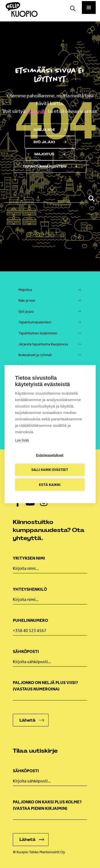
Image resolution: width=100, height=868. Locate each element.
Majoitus (50, 154)
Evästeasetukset (50, 455)
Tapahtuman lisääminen (38, 333)
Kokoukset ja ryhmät (35, 355)
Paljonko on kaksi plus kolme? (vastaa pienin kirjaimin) (47, 805)
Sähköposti (26, 651)
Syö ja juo (50, 142)
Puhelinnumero (30, 620)
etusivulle (37, 111)
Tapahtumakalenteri (50, 167)
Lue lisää (22, 440)
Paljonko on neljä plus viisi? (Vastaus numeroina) (45, 686)
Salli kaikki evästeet (50, 470)
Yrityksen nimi (29, 558)
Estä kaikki (50, 484)
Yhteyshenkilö (30, 589)
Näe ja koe (50, 130)
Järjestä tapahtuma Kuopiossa (43, 344)
